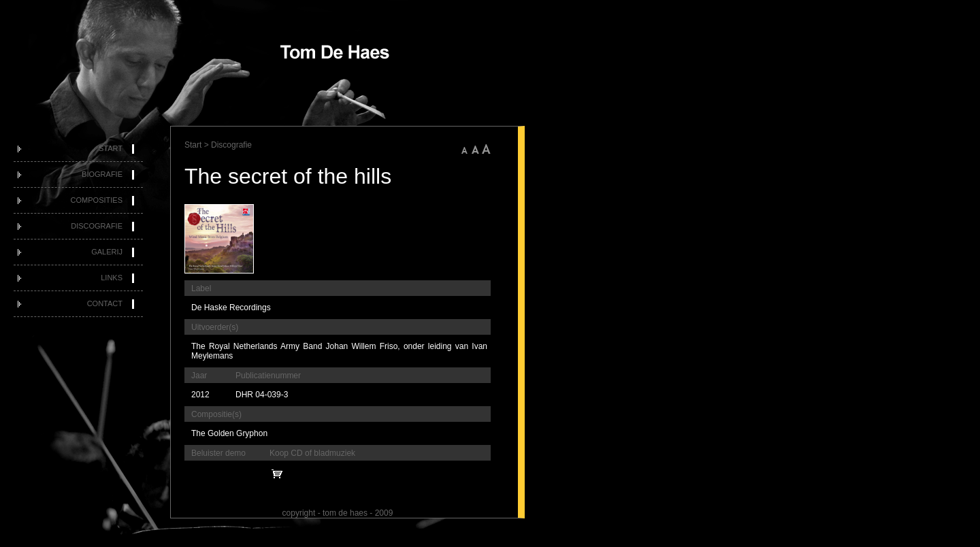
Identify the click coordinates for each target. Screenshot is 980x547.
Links (112, 278)
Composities (97, 200)
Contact (105, 303)
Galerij (107, 252)
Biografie (102, 174)
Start (111, 148)
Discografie (97, 226)
